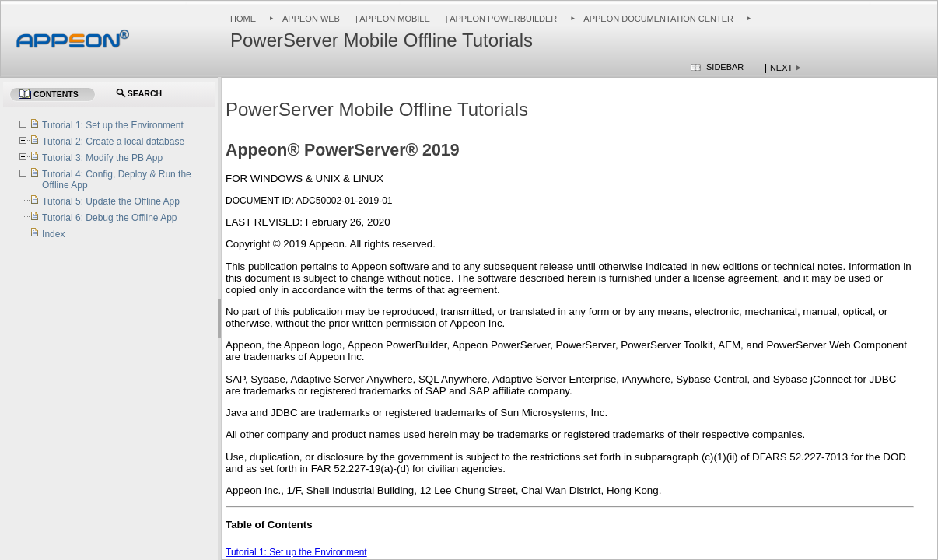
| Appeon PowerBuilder (500, 19)
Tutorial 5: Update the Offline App (111, 201)
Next (781, 68)
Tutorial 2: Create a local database (113, 142)
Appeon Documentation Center (658, 19)
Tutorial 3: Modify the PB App (102, 158)
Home (243, 19)
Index (53, 234)
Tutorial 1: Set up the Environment (296, 552)
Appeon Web (311, 19)
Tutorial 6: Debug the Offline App (109, 218)
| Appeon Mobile (392, 19)
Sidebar (725, 67)
